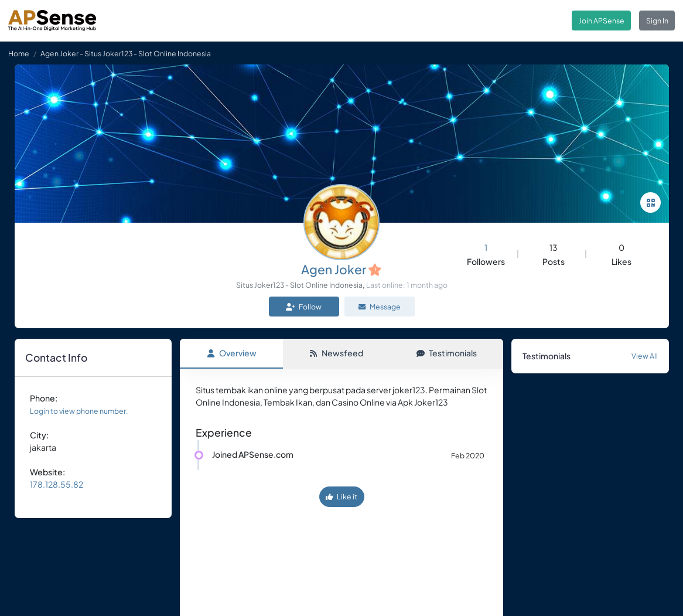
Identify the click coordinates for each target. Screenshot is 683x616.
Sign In (657, 21)
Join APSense (602, 21)
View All (645, 356)
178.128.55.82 (57, 484)
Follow (304, 307)
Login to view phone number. (79, 411)
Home (19, 53)
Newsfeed (336, 353)
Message (380, 307)
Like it (342, 496)
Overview (232, 353)
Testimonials (447, 353)
